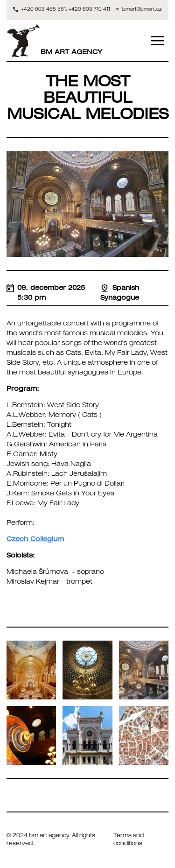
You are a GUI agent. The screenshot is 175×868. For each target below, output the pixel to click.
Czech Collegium (35, 540)
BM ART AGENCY (54, 41)
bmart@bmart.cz (142, 10)
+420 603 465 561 (43, 10)
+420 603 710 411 (89, 10)
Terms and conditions (129, 840)
